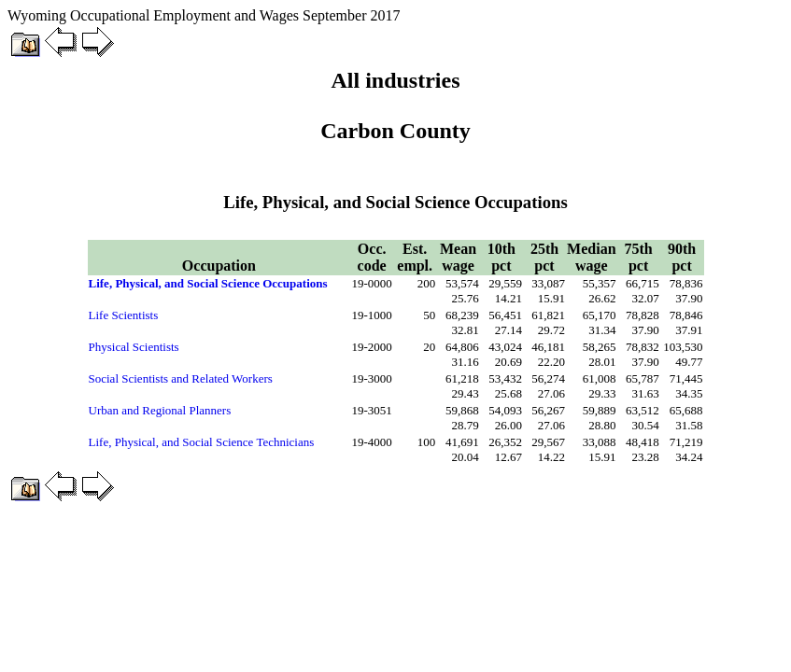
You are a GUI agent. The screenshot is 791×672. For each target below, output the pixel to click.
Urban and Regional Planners (160, 410)
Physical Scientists (134, 347)
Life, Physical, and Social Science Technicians (202, 442)
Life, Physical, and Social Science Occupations (208, 283)
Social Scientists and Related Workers (181, 378)
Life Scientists (124, 315)
